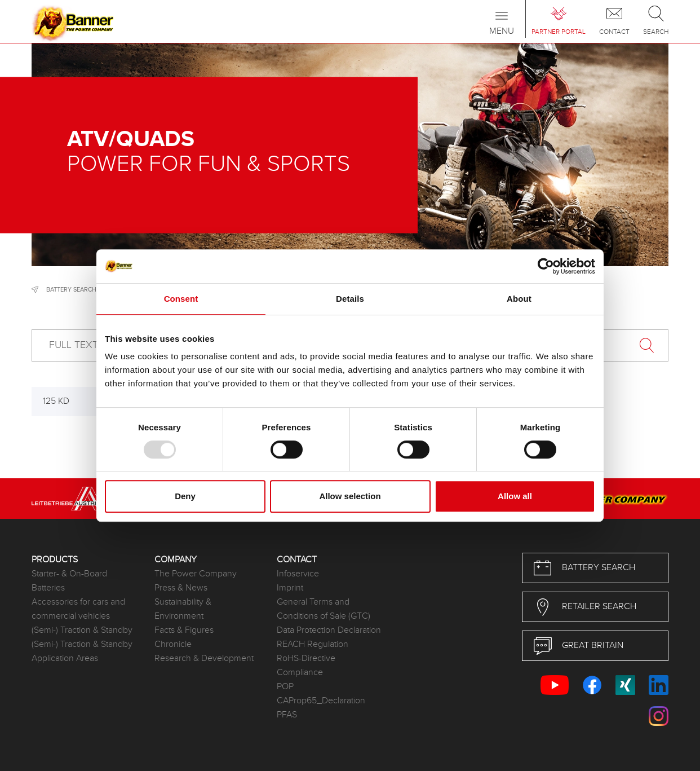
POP (285, 687)
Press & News (181, 588)
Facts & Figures (184, 630)
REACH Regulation (313, 644)
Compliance (300, 673)
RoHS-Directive (306, 658)
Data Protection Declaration (329, 630)
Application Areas (65, 658)
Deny (185, 496)
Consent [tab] (181, 299)
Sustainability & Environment (183, 609)
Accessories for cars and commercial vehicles (78, 609)
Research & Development (204, 658)
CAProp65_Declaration (321, 701)
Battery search (71, 290)
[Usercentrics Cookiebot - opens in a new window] (546, 266)
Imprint (290, 588)
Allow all (515, 496)
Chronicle (173, 644)
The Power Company (196, 574)
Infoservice (298, 574)
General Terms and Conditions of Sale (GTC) (324, 609)
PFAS (287, 715)
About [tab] (519, 299)
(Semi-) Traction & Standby (82, 630)
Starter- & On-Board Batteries (69, 581)
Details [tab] (350, 299)
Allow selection (350, 496)
